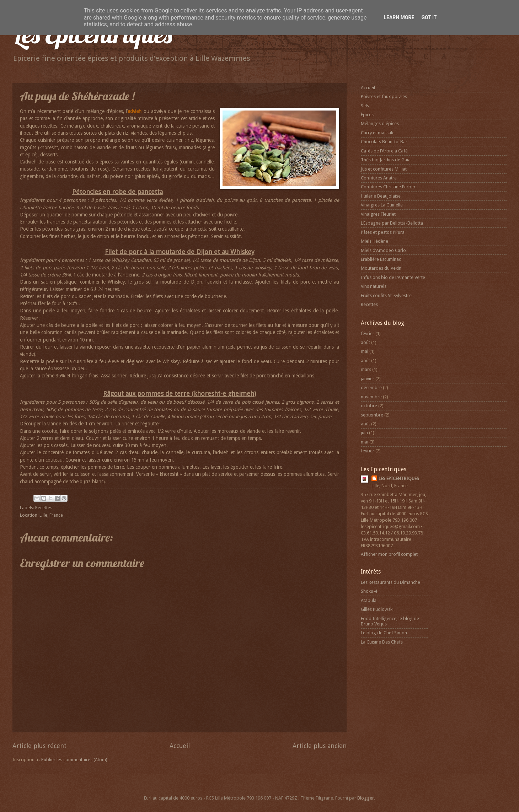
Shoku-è (369, 591)
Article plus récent (39, 746)
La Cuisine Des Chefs (382, 642)
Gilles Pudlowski (377, 609)
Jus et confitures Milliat (384, 169)
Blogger (366, 798)
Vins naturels (374, 286)
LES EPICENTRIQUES (399, 478)
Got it (429, 17)
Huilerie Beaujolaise (381, 196)
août (365, 342)
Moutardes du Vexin (381, 268)
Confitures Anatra (379, 178)
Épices (367, 115)
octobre (369, 406)
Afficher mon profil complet (389, 554)
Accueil (180, 746)
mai (365, 351)
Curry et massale (378, 133)
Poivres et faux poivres (384, 96)
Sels (365, 106)
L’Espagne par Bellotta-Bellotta (392, 223)
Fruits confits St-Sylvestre (386, 295)
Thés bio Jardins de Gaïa (386, 160)
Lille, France (51, 515)
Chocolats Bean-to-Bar (384, 142)
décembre (371, 388)
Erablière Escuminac (381, 259)
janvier (368, 379)
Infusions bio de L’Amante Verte (393, 277)
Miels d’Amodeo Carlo (383, 250)
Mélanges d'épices (380, 123)
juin (364, 433)
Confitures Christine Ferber (388, 187)
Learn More (399, 17)
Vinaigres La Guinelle (382, 205)
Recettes (44, 508)
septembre (372, 415)
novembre (371, 397)
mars (366, 369)
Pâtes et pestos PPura (383, 232)
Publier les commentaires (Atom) (74, 760)
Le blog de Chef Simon (384, 633)
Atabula (369, 600)
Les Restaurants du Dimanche (390, 582)
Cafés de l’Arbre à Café (384, 151)
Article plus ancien (320, 746)
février (368, 334)
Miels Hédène (374, 241)
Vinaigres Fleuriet (378, 214)
